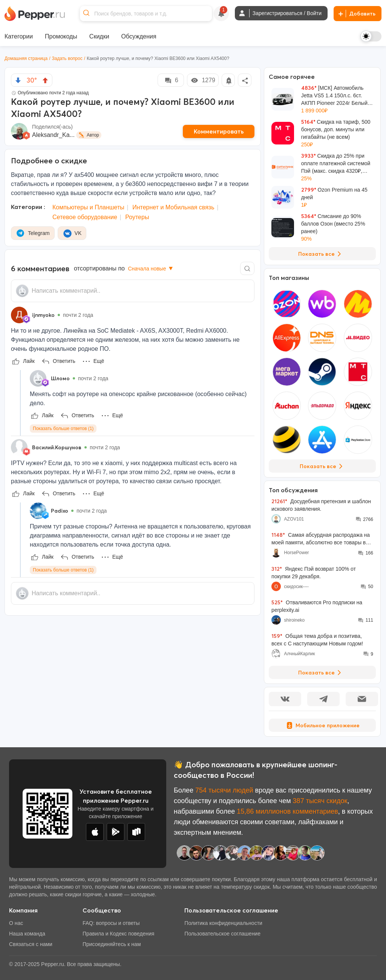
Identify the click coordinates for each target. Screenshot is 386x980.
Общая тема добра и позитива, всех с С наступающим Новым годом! (317, 640)
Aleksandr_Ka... (53, 135)
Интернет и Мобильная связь (173, 207)
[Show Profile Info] (19, 315)
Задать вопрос (67, 58)
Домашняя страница (26, 58)
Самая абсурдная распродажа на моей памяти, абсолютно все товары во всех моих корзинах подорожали (321, 539)
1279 (203, 80)
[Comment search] (247, 268)
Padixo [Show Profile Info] (60, 511)
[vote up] (45, 80)
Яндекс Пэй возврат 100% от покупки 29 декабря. (314, 572)
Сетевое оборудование (85, 217)
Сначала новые (151, 269)
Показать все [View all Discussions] (321, 673)
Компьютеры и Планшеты (88, 207)
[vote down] (18, 80)
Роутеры (137, 217)
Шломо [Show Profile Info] (60, 378)
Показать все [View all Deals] (321, 254)
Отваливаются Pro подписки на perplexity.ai (317, 606)
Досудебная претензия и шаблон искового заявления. (321, 505)
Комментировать (219, 131)
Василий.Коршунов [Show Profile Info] (57, 447)
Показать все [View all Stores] (322, 466)
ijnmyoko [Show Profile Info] (43, 315)
